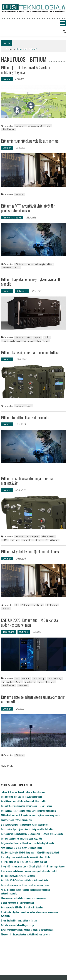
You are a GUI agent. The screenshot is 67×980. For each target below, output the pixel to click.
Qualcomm (52, 605)
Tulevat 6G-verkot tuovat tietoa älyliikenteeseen (23, 792)
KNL (29, 337)
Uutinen (7, 79)
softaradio (28, 341)
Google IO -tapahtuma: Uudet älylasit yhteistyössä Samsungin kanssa (33, 866)
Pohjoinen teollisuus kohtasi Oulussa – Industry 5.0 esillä (27, 843)
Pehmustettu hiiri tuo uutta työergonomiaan (21, 797)
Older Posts (7, 767)
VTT (17, 268)
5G (17, 678)
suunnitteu (27, 540)
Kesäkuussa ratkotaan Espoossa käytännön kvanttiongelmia (29, 810)
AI (17, 605)
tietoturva (23, 685)
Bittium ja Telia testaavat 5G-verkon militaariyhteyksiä (26, 70)
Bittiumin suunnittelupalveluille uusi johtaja (30, 141)
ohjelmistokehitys (46, 682)
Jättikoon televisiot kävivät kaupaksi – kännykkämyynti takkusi (30, 852)
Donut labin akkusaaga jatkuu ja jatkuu (19, 920)
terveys (39, 540)
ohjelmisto (30, 682)
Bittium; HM (33, 536)
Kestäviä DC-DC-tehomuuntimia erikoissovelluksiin (25, 880)
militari (15, 540)
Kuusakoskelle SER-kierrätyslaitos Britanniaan (23, 907)
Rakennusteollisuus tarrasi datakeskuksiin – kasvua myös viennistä (32, 834)
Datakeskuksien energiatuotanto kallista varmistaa (25, 824)
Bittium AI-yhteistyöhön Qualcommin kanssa (31, 551)
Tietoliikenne (9, 129)
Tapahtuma (9, 632)
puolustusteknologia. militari (40, 264)
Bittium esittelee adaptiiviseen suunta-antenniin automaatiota (33, 699)
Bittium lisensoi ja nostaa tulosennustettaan (31, 352)
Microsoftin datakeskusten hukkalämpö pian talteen (25, 934)
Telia (48, 126)
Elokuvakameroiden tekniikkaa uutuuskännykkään (24, 898)
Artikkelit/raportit (12, 217)
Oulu (47, 337)
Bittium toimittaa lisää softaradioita (25, 417)
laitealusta (7, 682)
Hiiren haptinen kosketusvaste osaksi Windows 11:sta (26, 857)
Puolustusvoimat (34, 126)
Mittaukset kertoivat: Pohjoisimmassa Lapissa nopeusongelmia (30, 815)
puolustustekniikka (11, 341)
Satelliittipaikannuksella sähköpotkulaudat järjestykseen (27, 930)
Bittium (19, 126)
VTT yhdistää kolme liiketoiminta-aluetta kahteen (24, 862)
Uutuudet (22, 291)
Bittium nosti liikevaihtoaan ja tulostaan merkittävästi (28, 481)
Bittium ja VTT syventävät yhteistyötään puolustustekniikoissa (28, 208)
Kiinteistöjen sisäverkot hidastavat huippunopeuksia (25, 885)
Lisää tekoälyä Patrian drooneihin (16, 820)
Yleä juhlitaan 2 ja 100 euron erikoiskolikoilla (21, 848)
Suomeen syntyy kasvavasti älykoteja (18, 876)
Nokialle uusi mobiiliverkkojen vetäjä (18, 925)
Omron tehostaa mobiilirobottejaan (17, 903)
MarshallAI (38, 605)
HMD (5, 540)
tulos (29, 406)
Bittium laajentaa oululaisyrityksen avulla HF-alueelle (31, 281)
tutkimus (7, 268)
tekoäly (6, 609)
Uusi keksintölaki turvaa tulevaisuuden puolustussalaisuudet (29, 871)
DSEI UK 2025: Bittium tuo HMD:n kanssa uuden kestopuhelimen (29, 622)
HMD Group (39, 678)
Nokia (19, 682)
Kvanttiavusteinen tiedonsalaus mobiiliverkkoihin (23, 801)
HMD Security (55, 678)
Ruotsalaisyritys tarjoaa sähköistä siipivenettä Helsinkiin (27, 829)
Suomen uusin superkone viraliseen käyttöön (21, 838)
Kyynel (38, 337)
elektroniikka (48, 536)
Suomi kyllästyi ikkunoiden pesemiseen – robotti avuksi (27, 806)
